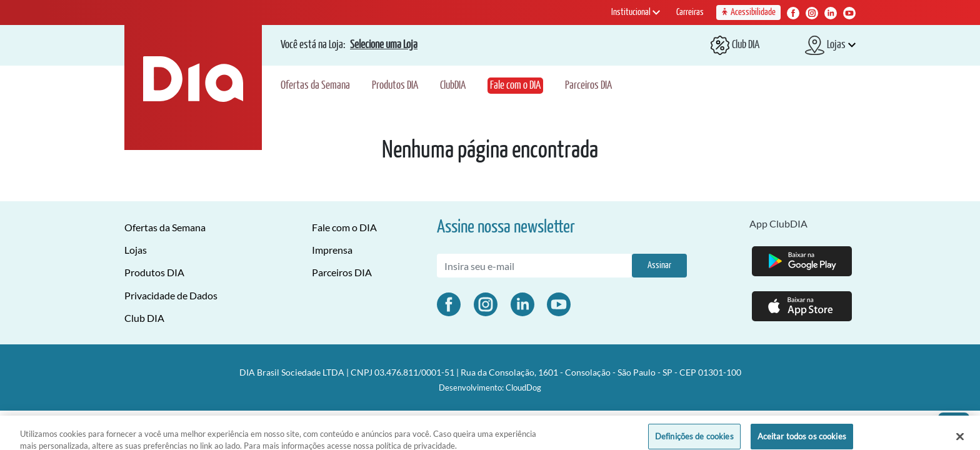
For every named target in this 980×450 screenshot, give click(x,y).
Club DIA (144, 318)
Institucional (636, 12)
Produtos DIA (395, 86)
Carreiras (690, 12)
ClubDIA (453, 86)
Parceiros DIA (588, 86)
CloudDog (523, 387)
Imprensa (332, 250)
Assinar (659, 265)
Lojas (136, 250)
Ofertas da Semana (315, 86)
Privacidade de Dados (171, 295)
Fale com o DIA (515, 86)
